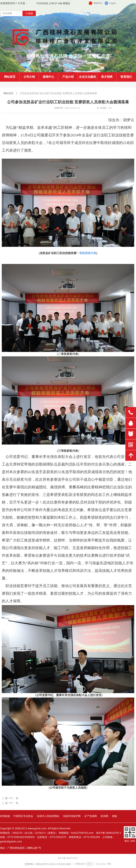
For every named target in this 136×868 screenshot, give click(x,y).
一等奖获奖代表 (86, 253)
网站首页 (8, 93)
